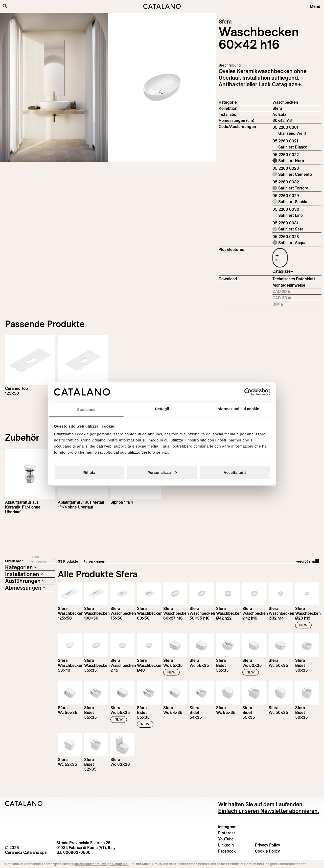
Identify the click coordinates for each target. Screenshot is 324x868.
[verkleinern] (151, 562)
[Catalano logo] (162, 6)
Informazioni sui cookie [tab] (238, 409)
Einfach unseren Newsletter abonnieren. (269, 811)
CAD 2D (294, 292)
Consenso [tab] (86, 409)
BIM (294, 304)
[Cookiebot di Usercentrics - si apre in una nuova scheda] (248, 392)
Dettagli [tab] (162, 409)
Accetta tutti (235, 472)
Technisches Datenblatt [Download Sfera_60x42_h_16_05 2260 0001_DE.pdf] (294, 279)
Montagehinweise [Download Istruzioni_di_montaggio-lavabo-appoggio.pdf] (289, 285)
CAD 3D (294, 298)
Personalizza (162, 472)
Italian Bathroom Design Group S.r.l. (101, 864)
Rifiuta (89, 472)
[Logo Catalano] (24, 803)
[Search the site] (5, 6)
